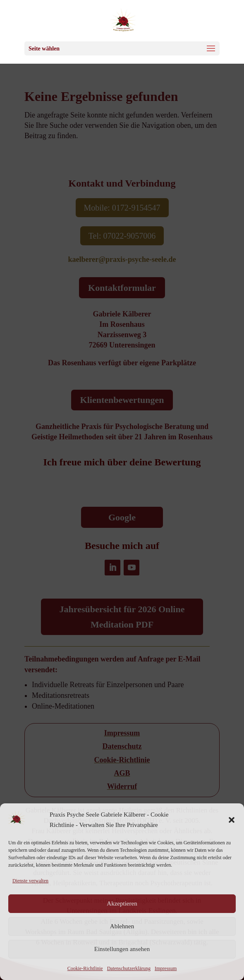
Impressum (166, 968)
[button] (232, 820)
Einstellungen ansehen (122, 949)
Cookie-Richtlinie (85, 968)
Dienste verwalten (30, 881)
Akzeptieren (122, 903)
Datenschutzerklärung (129, 968)
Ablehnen (122, 926)
